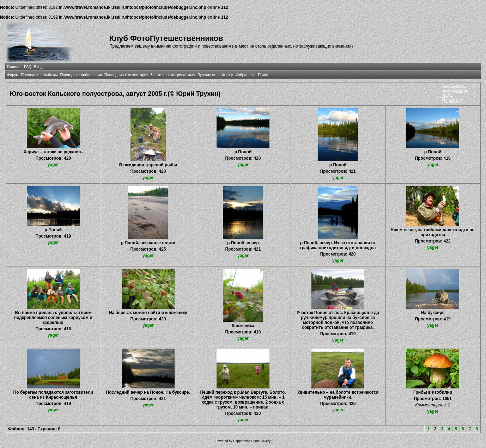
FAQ (28, 67)
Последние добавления (81, 75)
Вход (38, 67)
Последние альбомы (40, 75)
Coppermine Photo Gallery (252, 441)
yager (53, 165)
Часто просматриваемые (173, 75)
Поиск (263, 75)
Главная (14, 67)
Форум (13, 75)
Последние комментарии (126, 75)
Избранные (245, 75)
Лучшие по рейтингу (215, 75)
